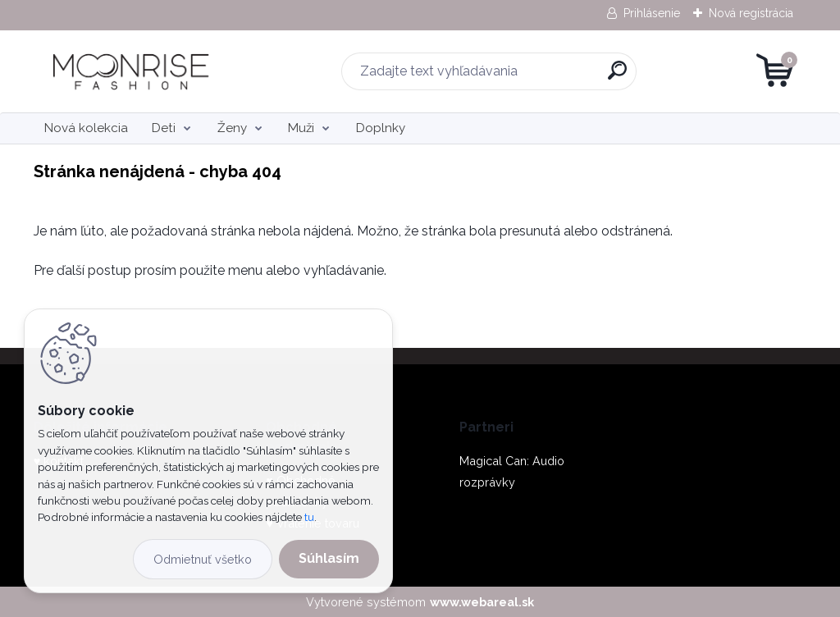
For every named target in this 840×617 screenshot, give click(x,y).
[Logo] (134, 71)
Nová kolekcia (86, 128)
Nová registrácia (751, 13)
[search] (617, 77)
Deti (164, 128)
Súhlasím (329, 558)
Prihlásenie (652, 13)
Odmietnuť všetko (203, 559)
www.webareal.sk (482, 602)
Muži (301, 128)
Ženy (232, 128)
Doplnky (381, 128)
